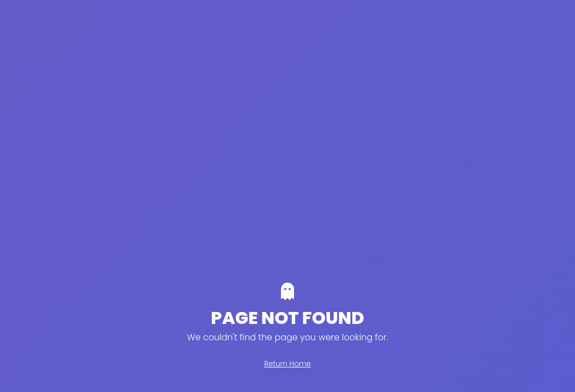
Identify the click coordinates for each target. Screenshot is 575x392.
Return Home (287, 364)
